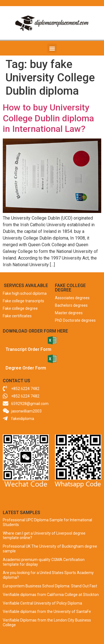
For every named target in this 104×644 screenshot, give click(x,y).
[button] (52, 48)
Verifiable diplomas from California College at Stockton (51, 595)
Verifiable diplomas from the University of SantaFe (47, 612)
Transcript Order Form (28, 349)
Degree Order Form (26, 368)
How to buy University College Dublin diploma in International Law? (48, 118)
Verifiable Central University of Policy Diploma (42, 603)
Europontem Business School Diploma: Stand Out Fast (50, 586)
